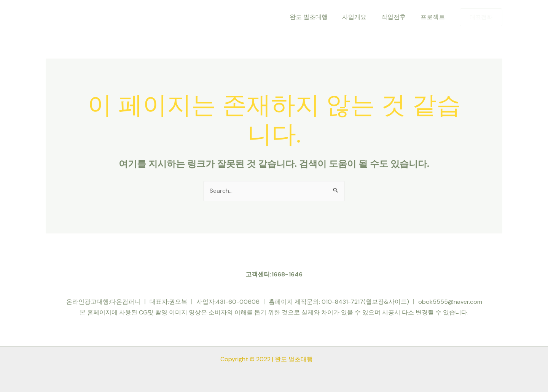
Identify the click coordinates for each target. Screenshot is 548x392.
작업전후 (397, 17)
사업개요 (361, 17)
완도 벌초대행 (317, 17)
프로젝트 (434, 17)
